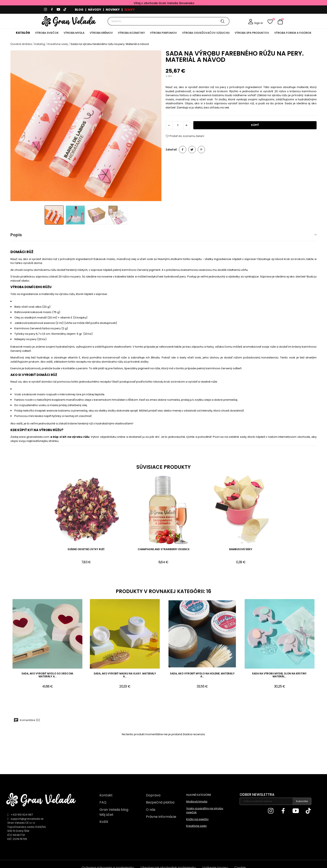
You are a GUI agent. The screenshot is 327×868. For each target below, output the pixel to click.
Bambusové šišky (241, 549)
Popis (16, 235)
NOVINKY (113, 10)
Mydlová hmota (197, 801)
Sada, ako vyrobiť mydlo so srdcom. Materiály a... (48, 675)
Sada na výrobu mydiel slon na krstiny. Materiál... (280, 675)
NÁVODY (95, 10)
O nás (151, 810)
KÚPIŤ (255, 125)
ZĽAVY (130, 10)
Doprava (153, 795)
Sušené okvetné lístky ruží (86, 549)
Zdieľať (183, 150)
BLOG (79, 10)
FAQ (103, 802)
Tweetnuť (192, 150)
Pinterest (201, 150)
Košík (104, 822)
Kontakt (106, 795)
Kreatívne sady (196, 826)
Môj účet (106, 815)
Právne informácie (161, 817)
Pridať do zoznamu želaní (185, 136)
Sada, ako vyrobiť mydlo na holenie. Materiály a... (202, 675)
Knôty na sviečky (197, 819)
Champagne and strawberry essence (163, 549)
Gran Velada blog (114, 810)
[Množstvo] (178, 125)
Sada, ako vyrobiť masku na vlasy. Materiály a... (125, 675)
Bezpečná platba (160, 802)
